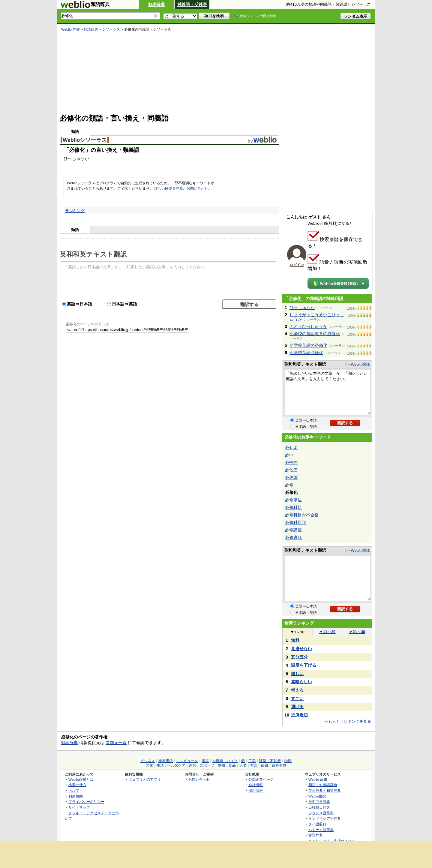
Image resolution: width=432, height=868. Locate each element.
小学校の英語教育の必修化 (315, 334)
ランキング (75, 211)
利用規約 (76, 796)
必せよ (291, 447)
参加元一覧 (116, 743)
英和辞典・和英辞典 (325, 790)
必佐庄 (291, 470)
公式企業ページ (261, 779)
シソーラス (111, 29)
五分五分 (299, 657)
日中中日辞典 (319, 802)
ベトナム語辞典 (321, 830)
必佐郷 (291, 477)
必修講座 (293, 530)
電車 (205, 761)
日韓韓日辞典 (319, 807)
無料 (295, 640)
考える (297, 690)
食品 (232, 765)
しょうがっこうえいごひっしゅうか (317, 317)
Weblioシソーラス (85, 140)
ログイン (297, 265)
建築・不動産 (270, 761)
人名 (243, 765)
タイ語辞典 (317, 824)
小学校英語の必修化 (308, 345)
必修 (289, 485)
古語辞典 (316, 835)
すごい (297, 698)
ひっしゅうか (302, 308)
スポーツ (207, 765)
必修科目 (293, 507)
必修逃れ (293, 537)
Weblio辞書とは (81, 779)
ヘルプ (74, 790)
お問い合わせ (197, 188)
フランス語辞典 (321, 813)
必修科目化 (295, 522)
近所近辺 (299, 715)
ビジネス (148, 761)
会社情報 (256, 785)
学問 (288, 761)
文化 (149, 765)
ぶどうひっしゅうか (308, 326)
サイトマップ (79, 807)
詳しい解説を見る (169, 188)
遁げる (297, 707)
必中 (289, 455)
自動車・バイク (225, 761)
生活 (160, 765)
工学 (252, 761)
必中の (291, 462)
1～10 (297, 632)
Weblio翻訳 (317, 796)
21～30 (357, 632)
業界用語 (166, 761)
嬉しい (297, 674)
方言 (254, 765)
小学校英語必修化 (306, 353)
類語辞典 (157, 5)
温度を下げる (304, 665)
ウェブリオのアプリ (145, 779)
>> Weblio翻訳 (358, 364)
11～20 (327, 632)
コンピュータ (187, 761)
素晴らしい (301, 682)
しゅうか (80, 158)
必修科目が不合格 (302, 515)
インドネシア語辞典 (325, 818)
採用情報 (256, 790)
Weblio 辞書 (70, 29)
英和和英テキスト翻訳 (93, 254)
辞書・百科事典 (274, 765)
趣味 (193, 765)
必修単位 (293, 500)
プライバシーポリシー (86, 802)
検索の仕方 (77, 785)
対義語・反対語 (192, 5)
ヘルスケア (176, 765)
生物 (221, 765)
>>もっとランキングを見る (347, 721)
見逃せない (301, 649)
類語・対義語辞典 (323, 785)
